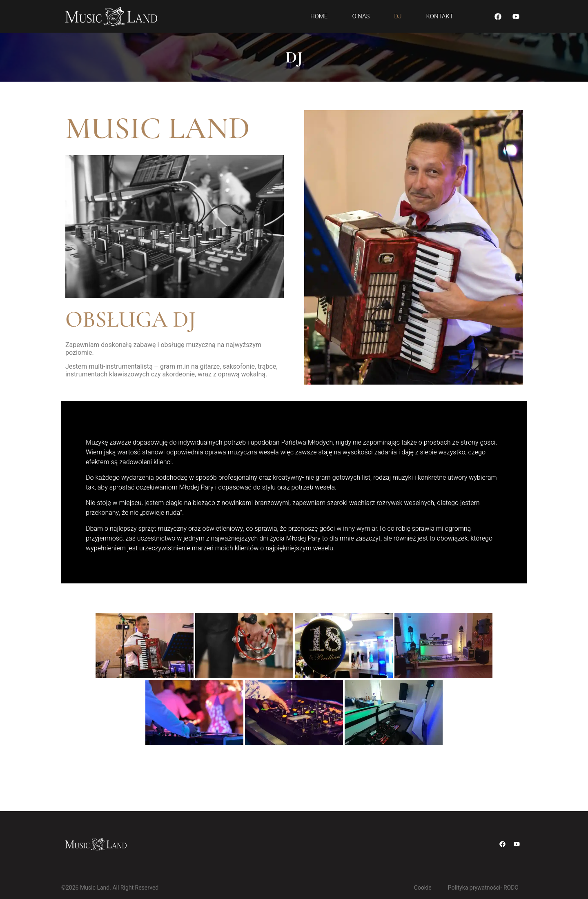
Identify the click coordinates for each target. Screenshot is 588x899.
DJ (398, 16)
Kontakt (439, 16)
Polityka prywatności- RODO (483, 888)
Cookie (423, 888)
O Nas (361, 16)
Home (319, 16)
